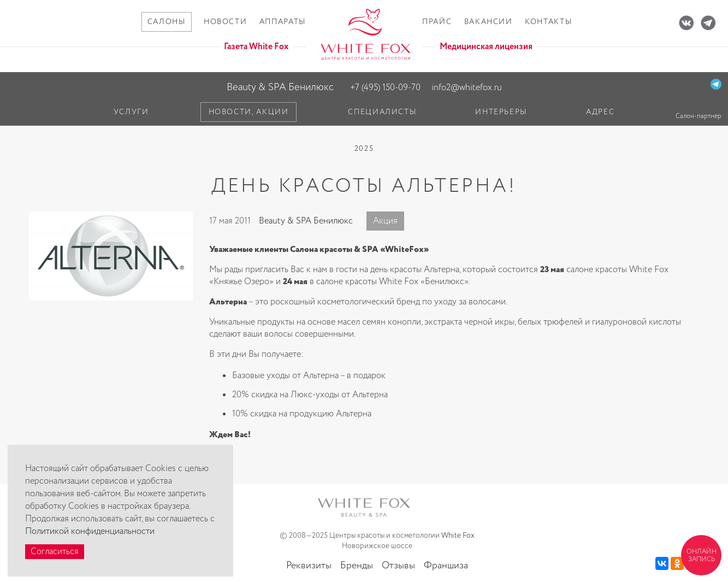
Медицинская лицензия (486, 47)
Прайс (437, 22)
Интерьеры (501, 112)
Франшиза (446, 566)
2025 (364, 149)
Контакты (548, 22)
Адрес (600, 112)
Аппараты (283, 22)
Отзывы (398, 566)
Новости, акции (249, 112)
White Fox (458, 536)
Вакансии (489, 22)
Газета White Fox (256, 47)
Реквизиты (309, 566)
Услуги (131, 112)
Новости (225, 22)
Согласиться (55, 552)
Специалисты (382, 112)
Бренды (357, 566)
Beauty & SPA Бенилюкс (280, 87)
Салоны (167, 22)
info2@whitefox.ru (467, 88)
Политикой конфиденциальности (90, 531)
